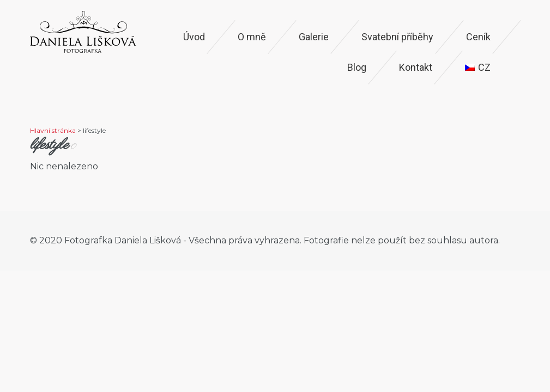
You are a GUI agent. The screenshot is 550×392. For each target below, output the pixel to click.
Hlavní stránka (53, 130)
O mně (252, 37)
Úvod (194, 37)
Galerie (314, 37)
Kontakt (416, 67)
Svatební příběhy (397, 37)
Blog (357, 67)
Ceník (478, 37)
